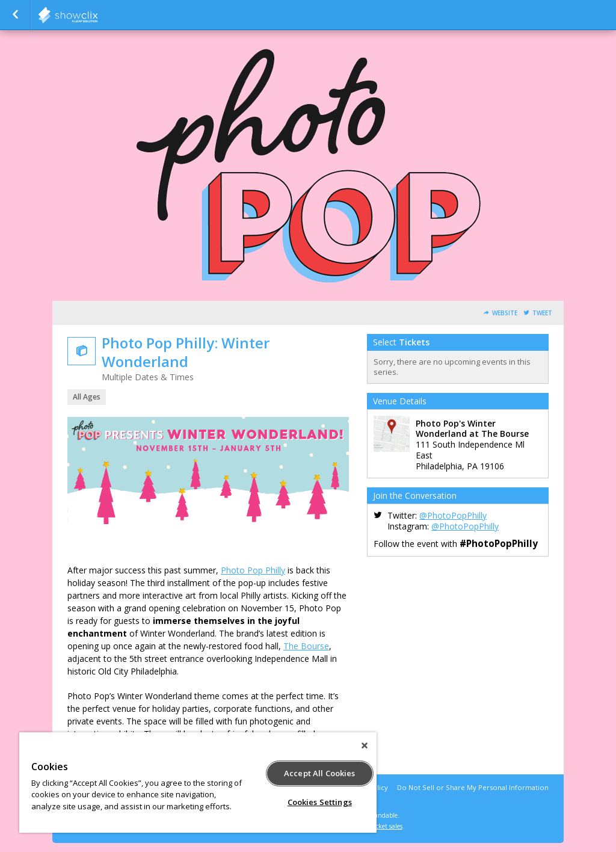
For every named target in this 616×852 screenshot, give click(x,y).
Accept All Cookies (319, 773)
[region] (198, 783)
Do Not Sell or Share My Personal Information (473, 787)
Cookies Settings (320, 802)
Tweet (542, 313)
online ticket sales (377, 826)
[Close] (365, 745)
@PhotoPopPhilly (453, 515)
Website (505, 313)
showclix (97, 15)
